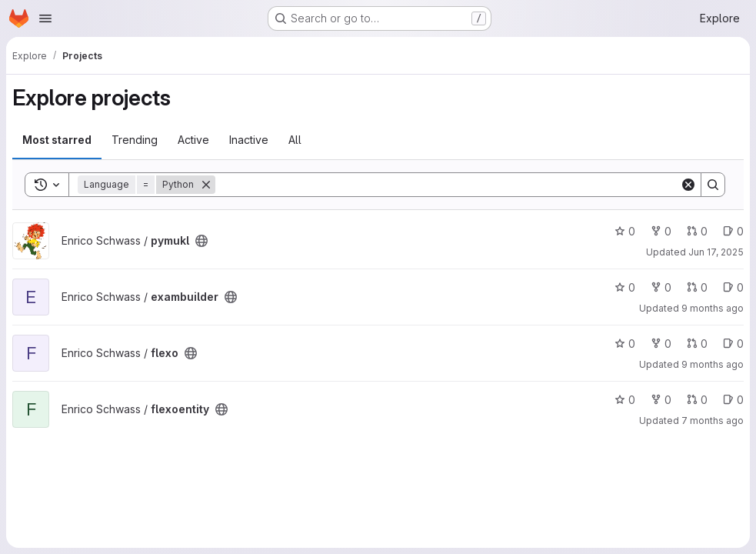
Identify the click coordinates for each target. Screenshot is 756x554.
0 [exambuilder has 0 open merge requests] (697, 287)
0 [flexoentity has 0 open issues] (733, 400)
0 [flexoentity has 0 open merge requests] (697, 400)
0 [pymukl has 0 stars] (625, 231)
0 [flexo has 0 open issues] (733, 344)
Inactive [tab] (249, 140)
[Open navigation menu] (45, 18)
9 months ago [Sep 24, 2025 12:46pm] (713, 308)
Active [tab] (193, 140)
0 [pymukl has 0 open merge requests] (697, 231)
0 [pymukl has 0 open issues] (733, 231)
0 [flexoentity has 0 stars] (625, 400)
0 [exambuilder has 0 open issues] (733, 287)
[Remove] (206, 185)
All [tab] (295, 140)
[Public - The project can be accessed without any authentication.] (201, 241)
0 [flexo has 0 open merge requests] (697, 344)
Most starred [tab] (57, 140)
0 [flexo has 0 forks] (661, 344)
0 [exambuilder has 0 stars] (625, 287)
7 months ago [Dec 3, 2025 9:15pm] (713, 421)
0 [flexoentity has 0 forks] (661, 400)
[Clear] (688, 185)
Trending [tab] (135, 140)
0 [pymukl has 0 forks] (661, 231)
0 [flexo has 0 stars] (625, 344)
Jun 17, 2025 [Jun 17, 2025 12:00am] (716, 252)
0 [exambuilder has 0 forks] (661, 287)
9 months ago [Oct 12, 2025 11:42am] (713, 364)
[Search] (448, 185)
